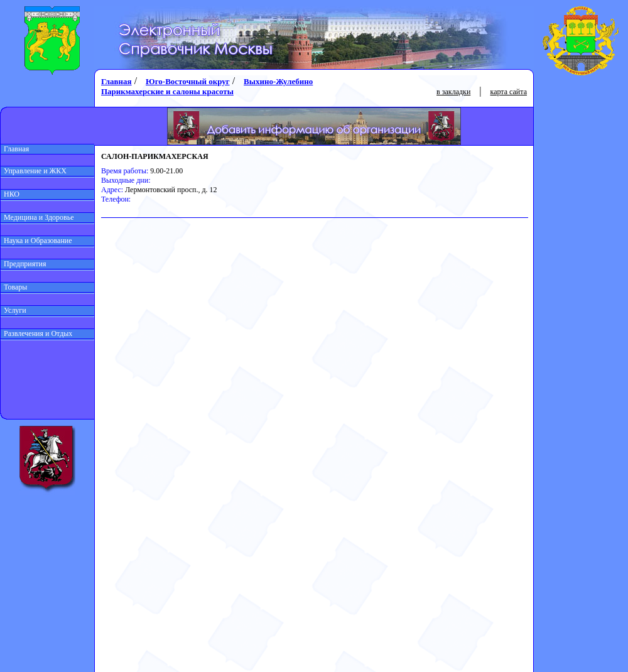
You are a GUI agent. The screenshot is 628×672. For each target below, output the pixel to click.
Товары (14, 287)
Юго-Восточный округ (188, 81)
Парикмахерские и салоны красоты (167, 91)
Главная (15, 149)
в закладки (453, 92)
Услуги (14, 310)
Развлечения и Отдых (36, 333)
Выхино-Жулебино (278, 81)
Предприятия (24, 264)
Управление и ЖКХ (34, 171)
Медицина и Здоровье (37, 217)
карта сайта (509, 92)
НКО (10, 194)
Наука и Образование (36, 241)
